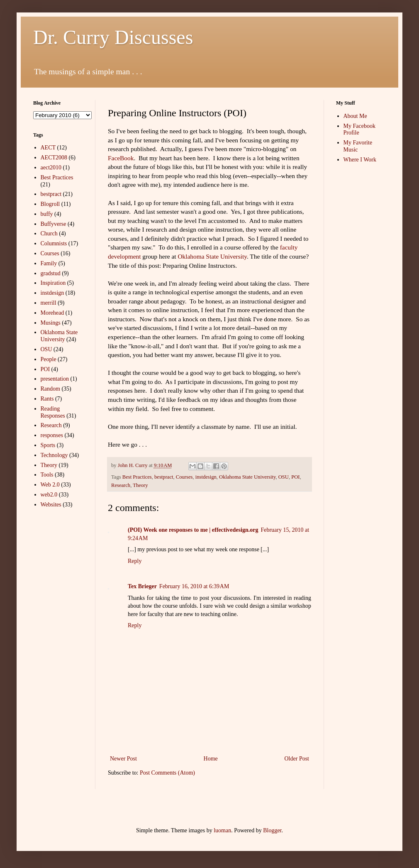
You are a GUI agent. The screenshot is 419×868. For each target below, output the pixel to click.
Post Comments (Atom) (167, 773)
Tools (47, 475)
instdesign (206, 477)
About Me (355, 116)
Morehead (52, 313)
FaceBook (121, 158)
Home (211, 759)
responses (52, 435)
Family (49, 263)
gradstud (51, 273)
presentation (55, 379)
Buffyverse (54, 224)
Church (49, 234)
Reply (135, 561)
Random (50, 389)
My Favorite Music (358, 146)
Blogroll (50, 204)
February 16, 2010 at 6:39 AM (194, 586)
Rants (47, 399)
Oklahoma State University (212, 256)
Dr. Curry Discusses (113, 37)
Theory (140, 485)
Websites (51, 505)
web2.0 (49, 495)
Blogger (272, 830)
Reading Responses (53, 412)
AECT (48, 148)
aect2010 (51, 167)
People (49, 359)
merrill (49, 303)
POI (295, 477)
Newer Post (123, 759)
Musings (51, 323)
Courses (184, 477)
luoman (222, 830)
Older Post (297, 759)
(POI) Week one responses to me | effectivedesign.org (193, 530)
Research (121, 485)
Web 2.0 (50, 485)
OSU (284, 477)
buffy (47, 214)
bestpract (164, 477)
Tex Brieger (142, 586)
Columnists (54, 243)
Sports (48, 445)
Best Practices (137, 477)
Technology (54, 455)
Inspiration (53, 283)
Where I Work (360, 160)
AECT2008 (54, 158)
